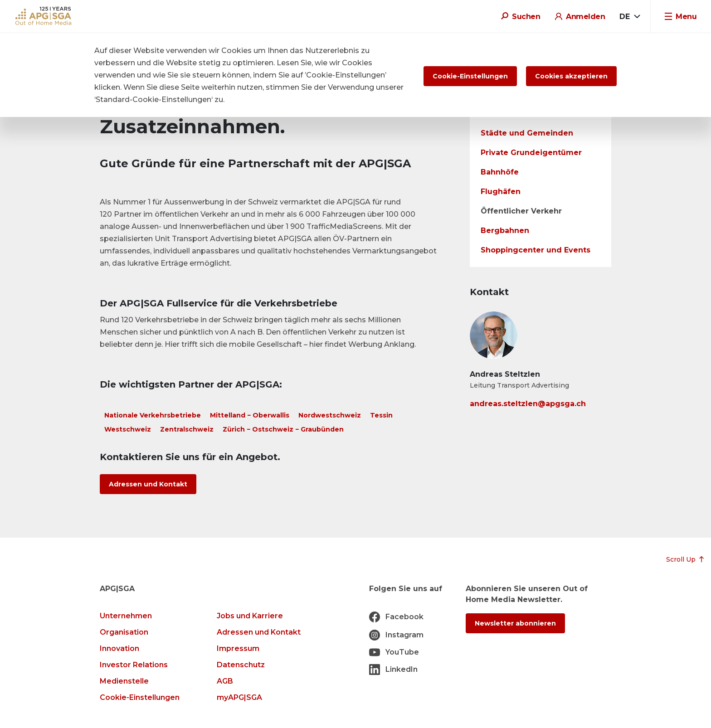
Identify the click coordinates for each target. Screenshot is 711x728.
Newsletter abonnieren (515, 623)
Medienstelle (124, 681)
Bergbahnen (505, 231)
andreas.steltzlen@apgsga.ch (528, 404)
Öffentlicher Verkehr (521, 211)
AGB (225, 681)
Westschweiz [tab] (128, 429)
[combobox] (630, 17)
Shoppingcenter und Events (536, 250)
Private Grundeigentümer (531, 153)
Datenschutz (241, 665)
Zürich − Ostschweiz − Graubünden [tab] (283, 429)
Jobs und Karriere (250, 616)
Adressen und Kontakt (148, 484)
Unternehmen (126, 616)
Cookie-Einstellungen (140, 697)
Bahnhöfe (500, 172)
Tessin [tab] (381, 415)
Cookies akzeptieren (571, 76)
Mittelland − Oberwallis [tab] (250, 415)
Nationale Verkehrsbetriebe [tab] (153, 415)
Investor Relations (134, 665)
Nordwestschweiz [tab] (330, 415)
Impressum (238, 648)
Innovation (119, 648)
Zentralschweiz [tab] (187, 429)
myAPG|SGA (239, 697)
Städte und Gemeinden (527, 133)
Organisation (124, 632)
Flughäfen (501, 192)
